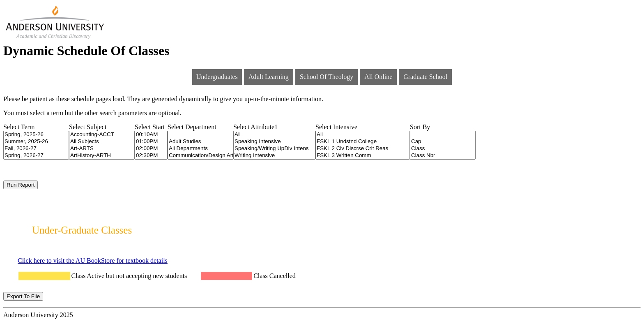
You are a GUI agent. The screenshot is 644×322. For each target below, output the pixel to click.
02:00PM (151, 149)
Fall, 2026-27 (36, 149)
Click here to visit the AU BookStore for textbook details (93, 261)
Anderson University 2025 (38, 315)
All (274, 135)
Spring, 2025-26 (36, 135)
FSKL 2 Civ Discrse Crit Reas (363, 149)
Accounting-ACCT (102, 135)
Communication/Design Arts (200, 156)
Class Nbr (443, 156)
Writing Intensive (274, 156)
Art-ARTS (102, 149)
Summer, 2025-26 (36, 142)
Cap (443, 142)
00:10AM (151, 135)
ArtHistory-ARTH (102, 156)
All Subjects (102, 142)
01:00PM (151, 142)
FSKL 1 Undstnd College (363, 142)
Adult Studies (200, 142)
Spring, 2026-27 (36, 156)
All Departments (200, 149)
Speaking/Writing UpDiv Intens (274, 149)
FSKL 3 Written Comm (363, 156)
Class (443, 149)
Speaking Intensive (274, 142)
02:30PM (151, 156)
